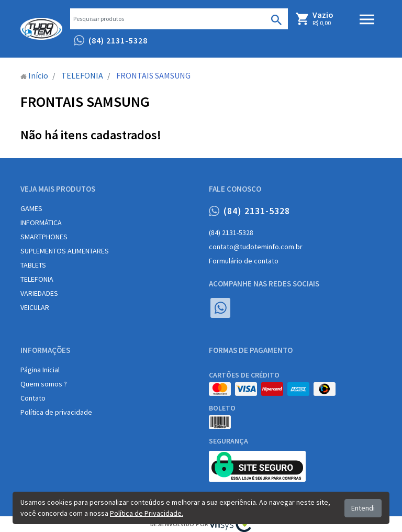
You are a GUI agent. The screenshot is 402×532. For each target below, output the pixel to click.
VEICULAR (35, 307)
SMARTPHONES (44, 237)
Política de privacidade (56, 412)
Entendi (363, 508)
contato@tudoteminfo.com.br (256, 247)
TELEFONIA (37, 279)
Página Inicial (40, 370)
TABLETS (33, 265)
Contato (33, 398)
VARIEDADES (39, 293)
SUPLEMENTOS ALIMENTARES (65, 251)
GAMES (31, 208)
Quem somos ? (44, 384)
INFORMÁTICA (41, 223)
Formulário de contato (244, 261)
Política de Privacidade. (147, 513)
